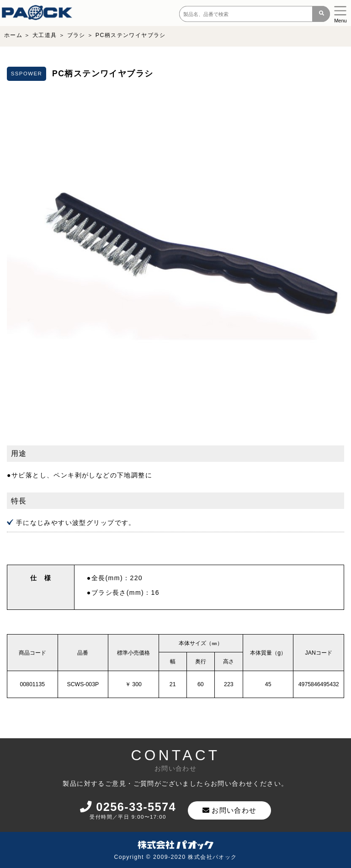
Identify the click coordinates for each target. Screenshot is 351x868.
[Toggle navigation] (340, 13)
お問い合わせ (231, 810)
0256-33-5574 (129, 807)
